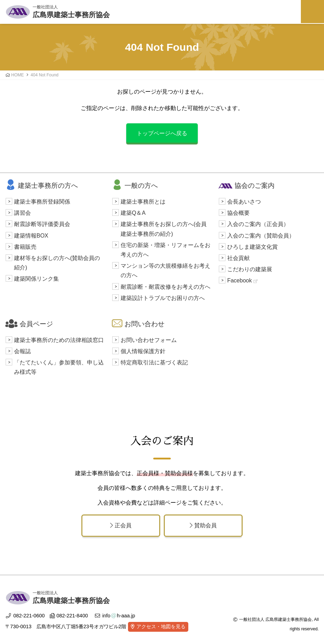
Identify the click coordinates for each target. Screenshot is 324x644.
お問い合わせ (138, 324)
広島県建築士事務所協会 (71, 11)
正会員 (121, 525)
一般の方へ (135, 186)
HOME (18, 75)
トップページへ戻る (162, 133)
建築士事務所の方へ (42, 186)
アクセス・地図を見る (161, 626)
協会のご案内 (247, 186)
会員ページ (29, 324)
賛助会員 (203, 525)
